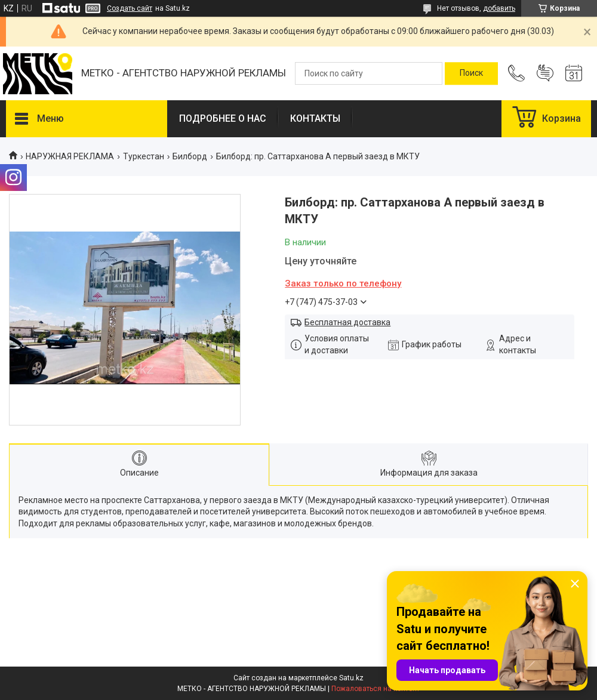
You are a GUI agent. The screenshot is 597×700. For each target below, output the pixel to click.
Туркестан (144, 156)
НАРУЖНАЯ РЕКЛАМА (70, 156)
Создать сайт (130, 8)
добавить (499, 8)
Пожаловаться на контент (376, 689)
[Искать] (471, 73)
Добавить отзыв (545, 73)
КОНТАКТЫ (315, 118)
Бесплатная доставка (347, 322)
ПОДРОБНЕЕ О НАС (223, 118)
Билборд (190, 156)
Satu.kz (351, 678)
